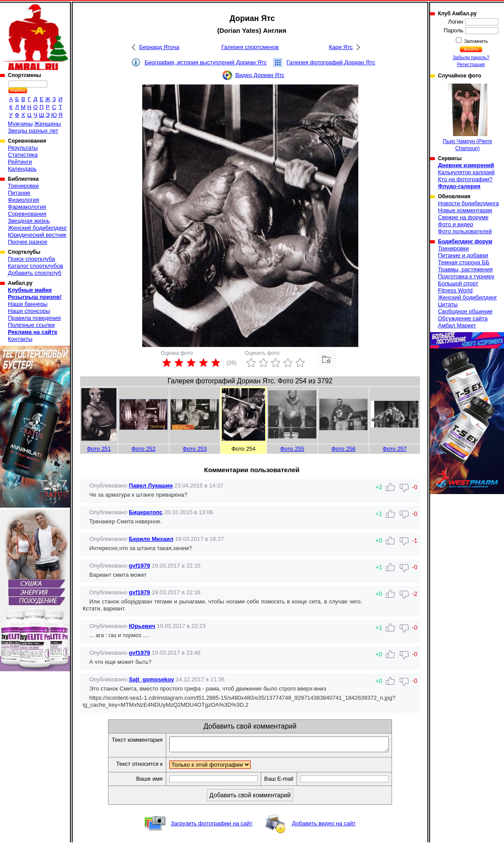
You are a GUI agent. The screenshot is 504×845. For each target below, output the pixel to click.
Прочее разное (28, 242)
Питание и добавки (463, 255)
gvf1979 (140, 566)
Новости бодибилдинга (468, 203)
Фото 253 (194, 449)
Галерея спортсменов (250, 47)
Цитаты (448, 304)
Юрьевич (142, 626)
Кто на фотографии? (465, 179)
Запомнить (476, 41)
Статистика (23, 155)
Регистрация (471, 64)
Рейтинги (20, 162)
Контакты (20, 339)
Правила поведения (34, 318)
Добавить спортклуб (35, 273)
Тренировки (23, 186)
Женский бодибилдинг (37, 228)
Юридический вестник (37, 235)
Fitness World (455, 290)
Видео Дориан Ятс (260, 75)
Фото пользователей (465, 231)
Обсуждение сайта (463, 318)
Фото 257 (394, 449)
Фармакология (27, 207)
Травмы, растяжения (465, 269)
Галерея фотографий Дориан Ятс (331, 62)
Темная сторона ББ (464, 262)
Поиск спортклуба (31, 259)
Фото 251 (99, 449)
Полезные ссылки (31, 325)
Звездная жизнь (29, 221)
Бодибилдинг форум (465, 242)
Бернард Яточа (159, 47)
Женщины (47, 124)
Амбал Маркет (457, 325)
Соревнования (27, 214)
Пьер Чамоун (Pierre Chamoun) (467, 117)
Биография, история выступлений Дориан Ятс (206, 62)
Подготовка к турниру (466, 276)
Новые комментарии (465, 210)
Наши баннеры (28, 304)
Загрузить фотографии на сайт (212, 826)
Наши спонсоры (29, 311)
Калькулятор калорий (466, 172)
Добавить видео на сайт (324, 826)
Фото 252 (143, 449)
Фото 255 (292, 449)
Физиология (23, 200)
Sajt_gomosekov (152, 679)
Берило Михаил (151, 539)
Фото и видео (456, 224)
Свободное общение (465, 311)
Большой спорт (458, 283)
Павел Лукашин (151, 486)
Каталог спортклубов (35, 266)
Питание (19, 193)
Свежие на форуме (463, 217)
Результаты (23, 148)
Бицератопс (146, 512)
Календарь (22, 169)
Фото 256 (343, 449)
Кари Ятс (341, 47)
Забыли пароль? (471, 57)
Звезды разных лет (33, 131)
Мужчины (20, 124)
